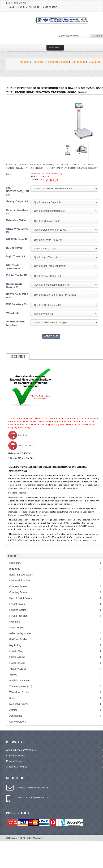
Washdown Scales (19, 692)
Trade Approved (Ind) (21, 686)
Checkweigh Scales (20, 581)
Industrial (38, 62)
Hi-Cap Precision (18, 616)
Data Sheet (18, 435)
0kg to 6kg (78, 62)
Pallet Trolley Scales (20, 633)
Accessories (16, 716)
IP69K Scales (17, 628)
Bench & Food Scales (21, 575)
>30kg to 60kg (17, 663)
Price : (9, 174)
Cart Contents (51, 7)
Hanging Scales (18, 610)
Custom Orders (18, 722)
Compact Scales (18, 586)
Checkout (34, 7)
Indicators (15, 622)
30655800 (95, 62)
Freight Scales (17, 604)
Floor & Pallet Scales (21, 598)
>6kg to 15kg (16, 651)
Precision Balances (20, 680)
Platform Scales (58, 62)
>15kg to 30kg (17, 657)
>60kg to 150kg (18, 669)
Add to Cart (51, 336)
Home (12, 7)
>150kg (13, 675)
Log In (21, 7)
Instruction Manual (22, 445)
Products (23, 62)
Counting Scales (18, 592)
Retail (12, 698)
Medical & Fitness (19, 704)
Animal (13, 710)
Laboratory (15, 563)
